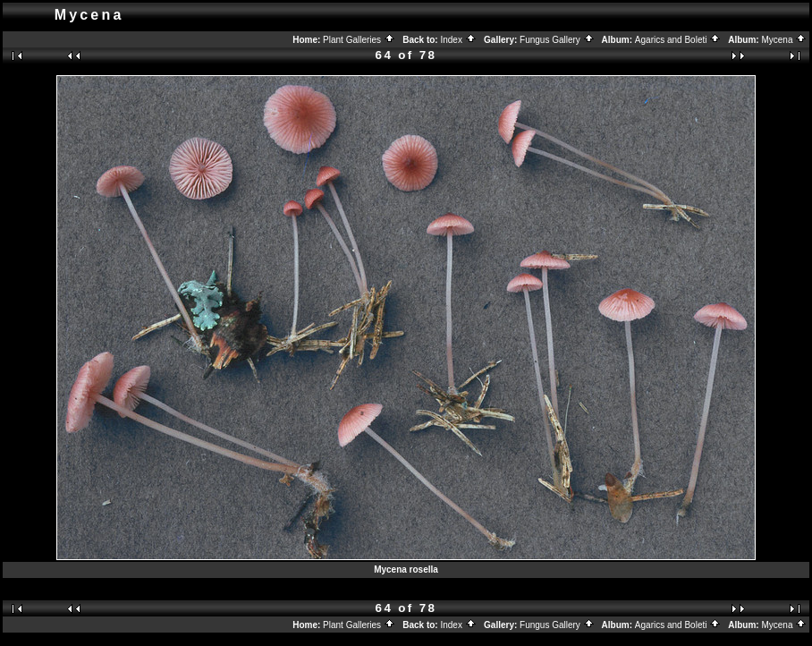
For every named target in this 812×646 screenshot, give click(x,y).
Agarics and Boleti (678, 40)
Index (458, 40)
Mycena (784, 40)
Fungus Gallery (557, 40)
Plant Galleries (359, 40)
